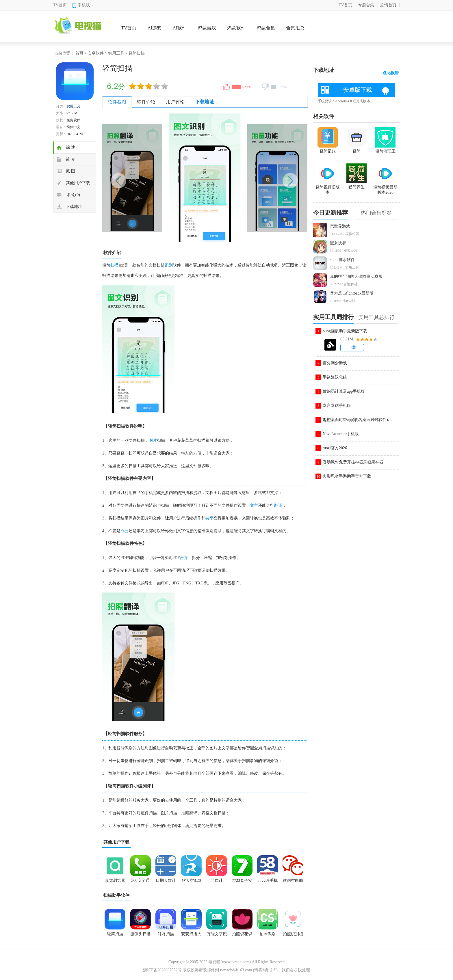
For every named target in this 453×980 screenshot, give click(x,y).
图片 (153, 440)
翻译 (278, 505)
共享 (209, 518)
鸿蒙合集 (266, 28)
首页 (79, 53)
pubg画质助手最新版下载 (345, 331)
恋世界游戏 (340, 226)
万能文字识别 (217, 936)
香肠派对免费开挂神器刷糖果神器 (353, 462)
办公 (125, 531)
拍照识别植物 (293, 936)
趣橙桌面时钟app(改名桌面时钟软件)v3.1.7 (357, 420)
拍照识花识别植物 (242, 936)
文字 (254, 505)
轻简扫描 (115, 934)
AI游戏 (154, 28)
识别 (169, 265)
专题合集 (366, 5)
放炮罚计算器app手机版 (344, 391)
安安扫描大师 (191, 936)
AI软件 (180, 28)
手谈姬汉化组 (335, 377)
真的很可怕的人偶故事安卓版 (356, 276)
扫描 (114, 265)
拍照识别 (268, 934)
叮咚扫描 (166, 934)
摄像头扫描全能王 (140, 936)
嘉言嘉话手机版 (337, 406)
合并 (184, 558)
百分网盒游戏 (335, 363)
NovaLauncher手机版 (341, 434)
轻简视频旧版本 (328, 187)
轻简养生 (357, 185)
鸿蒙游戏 (207, 28)
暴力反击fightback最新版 (352, 293)
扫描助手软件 (116, 895)
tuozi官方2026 (335, 448)
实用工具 (116, 53)
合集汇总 (295, 28)
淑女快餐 (338, 243)
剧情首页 (388, 5)
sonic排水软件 (342, 260)
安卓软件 (96, 53)
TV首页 (60, 5)
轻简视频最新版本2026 (385, 187)
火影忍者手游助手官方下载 (347, 476)
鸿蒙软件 (236, 28)
